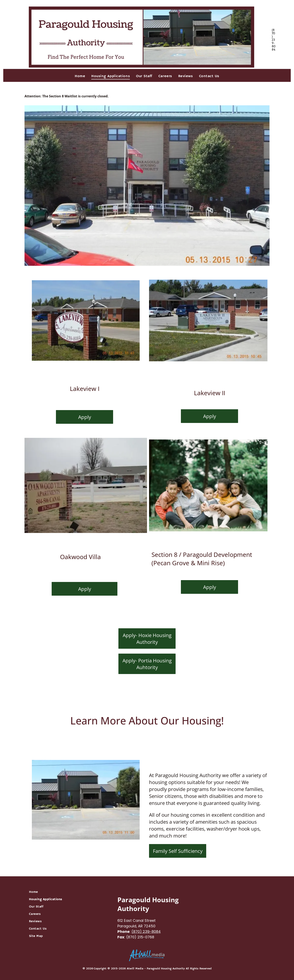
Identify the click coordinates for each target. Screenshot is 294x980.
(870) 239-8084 (146, 932)
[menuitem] (80, 76)
